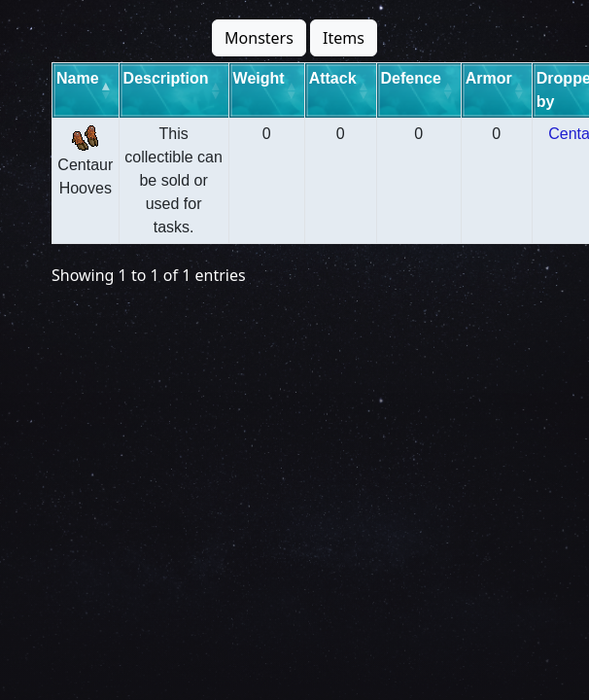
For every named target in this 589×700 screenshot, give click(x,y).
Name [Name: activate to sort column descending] (78, 78)
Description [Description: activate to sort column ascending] (166, 78)
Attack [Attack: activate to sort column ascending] (333, 78)
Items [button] (344, 38)
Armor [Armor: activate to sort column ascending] (489, 78)
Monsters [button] (259, 38)
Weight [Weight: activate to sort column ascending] (259, 78)
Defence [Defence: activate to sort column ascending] (411, 78)
